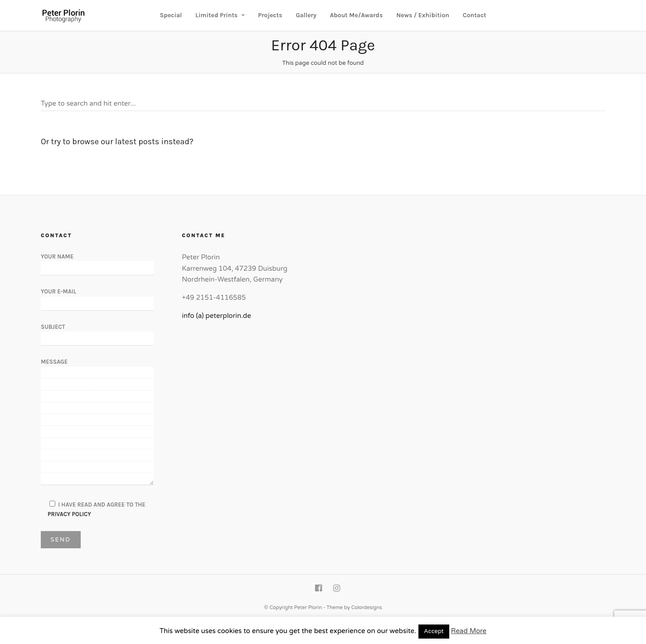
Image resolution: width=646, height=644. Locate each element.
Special (171, 15)
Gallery (306, 15)
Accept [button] (434, 631)
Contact (475, 15)
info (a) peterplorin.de (216, 316)
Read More (469, 631)
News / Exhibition (423, 15)
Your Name (97, 262)
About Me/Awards (357, 15)
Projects (270, 15)
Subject (97, 332)
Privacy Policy (69, 514)
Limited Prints (216, 15)
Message (97, 422)
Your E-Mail (97, 297)
